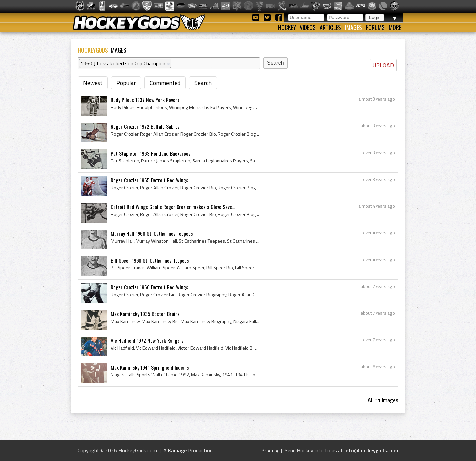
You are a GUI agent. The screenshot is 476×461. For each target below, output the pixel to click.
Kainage (177, 450)
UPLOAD (383, 65)
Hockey (287, 27)
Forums (375, 27)
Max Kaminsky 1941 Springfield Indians (150, 367)
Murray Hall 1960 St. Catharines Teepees (152, 233)
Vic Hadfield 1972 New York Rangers (147, 340)
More (395, 27)
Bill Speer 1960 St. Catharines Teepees (150, 260)
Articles (330, 27)
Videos (308, 27)
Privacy (270, 450)
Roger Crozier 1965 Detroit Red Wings (150, 180)
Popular (126, 83)
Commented (165, 83)
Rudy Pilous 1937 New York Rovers (145, 100)
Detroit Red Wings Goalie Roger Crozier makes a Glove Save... (173, 207)
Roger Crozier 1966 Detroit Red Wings (150, 287)
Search (203, 83)
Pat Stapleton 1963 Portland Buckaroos (151, 153)
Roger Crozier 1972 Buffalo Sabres (145, 126)
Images (354, 27)
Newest (93, 83)
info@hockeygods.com (371, 450)
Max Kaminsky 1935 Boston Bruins (145, 314)
